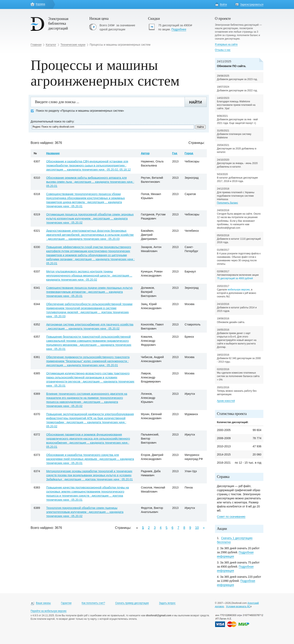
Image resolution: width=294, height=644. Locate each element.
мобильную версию (239, 290)
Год (175, 153)
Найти (195, 102)
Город (189, 153)
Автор (145, 153)
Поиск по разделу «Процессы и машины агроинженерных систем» (77, 111)
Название (53, 153)
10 (197, 528)
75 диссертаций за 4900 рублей (235, 278)
